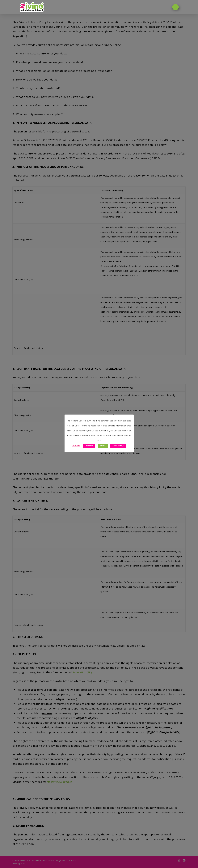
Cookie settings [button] (118, 446)
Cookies (76, 446)
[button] (175, 7)
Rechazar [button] (89, 446)
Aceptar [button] (103, 446)
